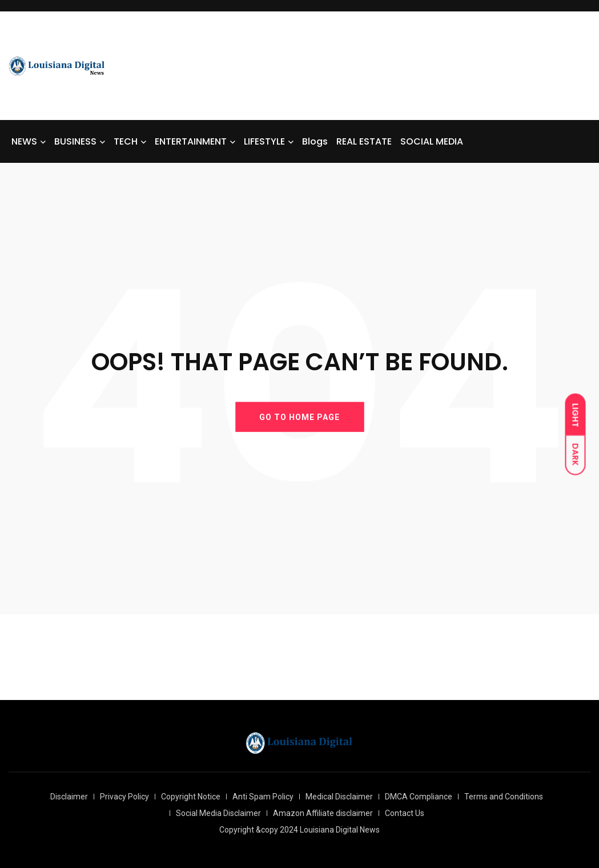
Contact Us (405, 813)
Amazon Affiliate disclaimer (323, 813)
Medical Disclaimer (339, 797)
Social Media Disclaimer (218, 813)
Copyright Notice (191, 797)
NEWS (24, 141)
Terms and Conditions (504, 797)
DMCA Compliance (419, 797)
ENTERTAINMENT (191, 141)
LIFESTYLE (264, 141)
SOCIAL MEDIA (432, 141)
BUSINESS (75, 141)
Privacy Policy (124, 797)
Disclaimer (69, 797)
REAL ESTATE (364, 141)
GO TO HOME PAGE (299, 417)
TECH (126, 141)
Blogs (315, 141)
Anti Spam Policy (263, 797)
